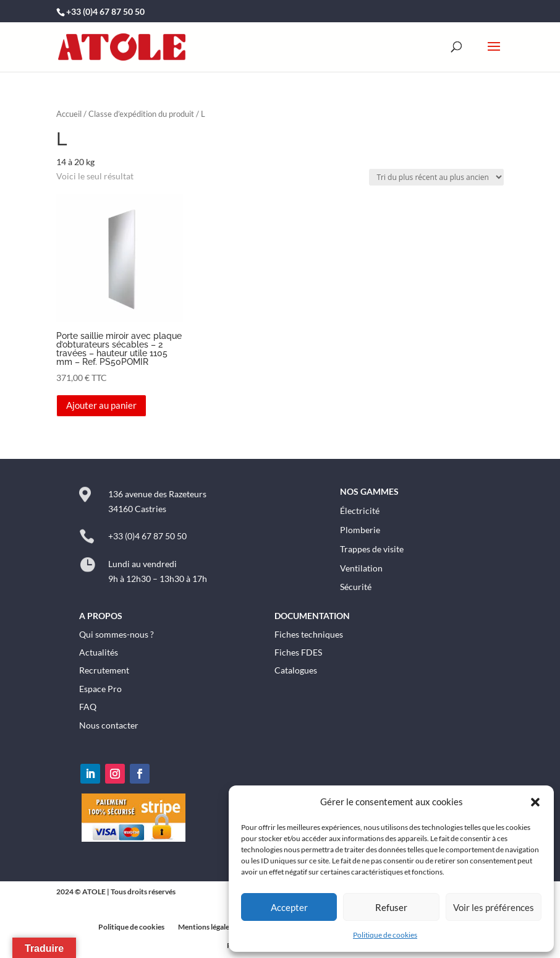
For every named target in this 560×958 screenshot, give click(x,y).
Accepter (289, 907)
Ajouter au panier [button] (101, 405)
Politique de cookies (385, 935)
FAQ (88, 707)
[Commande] (436, 177)
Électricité (360, 511)
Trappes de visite (372, 549)
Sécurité (356, 587)
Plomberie (360, 530)
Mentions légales (205, 927)
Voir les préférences (494, 907)
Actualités (99, 652)
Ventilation (361, 568)
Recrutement (104, 670)
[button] (535, 802)
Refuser (391, 907)
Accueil (69, 114)
